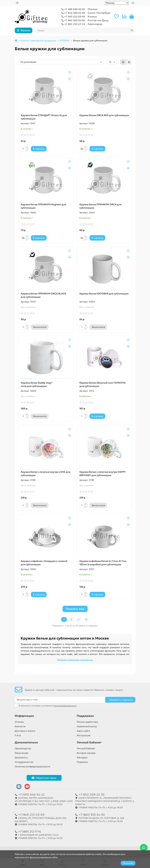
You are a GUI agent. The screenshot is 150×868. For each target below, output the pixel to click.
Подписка (82, 762)
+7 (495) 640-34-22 (31, 795)
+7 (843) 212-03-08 (31, 815)
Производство (23, 748)
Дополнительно (26, 742)
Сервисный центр (87, 726)
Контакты (20, 726)
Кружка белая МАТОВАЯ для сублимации (104, 294)
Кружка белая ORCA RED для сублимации (104, 115)
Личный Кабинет (89, 742)
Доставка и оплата (25, 731)
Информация (24, 716)
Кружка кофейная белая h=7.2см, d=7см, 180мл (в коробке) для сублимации (103, 563)
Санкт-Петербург (99, 13)
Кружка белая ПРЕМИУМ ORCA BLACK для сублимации (43, 295)
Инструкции (84, 735)
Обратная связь (44, 778)
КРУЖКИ (65, 41)
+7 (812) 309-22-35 (92, 795)
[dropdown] (17, 3)
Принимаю (128, 863)
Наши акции (21, 753)
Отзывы (19, 722)
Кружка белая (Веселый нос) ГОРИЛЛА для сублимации (102, 384)
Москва (93, 9)
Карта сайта (83, 731)
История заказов (86, 753)
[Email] (60, 700)
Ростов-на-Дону (98, 20)
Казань (92, 16)
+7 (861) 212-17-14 (30, 832)
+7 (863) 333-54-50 (92, 815)
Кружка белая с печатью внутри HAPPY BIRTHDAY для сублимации (103, 474)
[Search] (86, 30)
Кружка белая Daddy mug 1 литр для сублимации (37, 384)
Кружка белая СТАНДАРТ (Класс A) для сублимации (44, 117)
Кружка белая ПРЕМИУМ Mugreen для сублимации (43, 206)
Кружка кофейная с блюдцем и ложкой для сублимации (44, 563)
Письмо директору (87, 722)
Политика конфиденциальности (32, 767)
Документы (21, 758)
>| (86, 619)
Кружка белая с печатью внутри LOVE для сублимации (46, 474)
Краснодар (95, 24)
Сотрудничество (24, 762)
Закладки (82, 758)
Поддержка (85, 716)
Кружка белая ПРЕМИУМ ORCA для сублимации (100, 206)
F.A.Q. (18, 735)
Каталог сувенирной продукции (39, 41)
